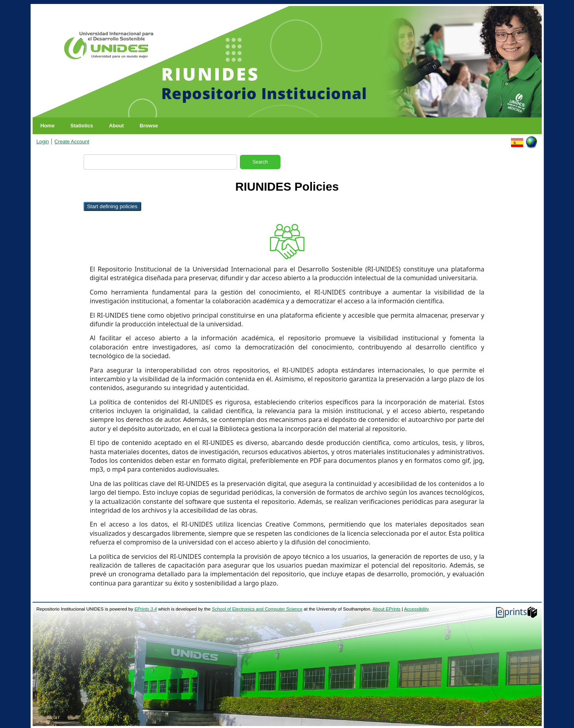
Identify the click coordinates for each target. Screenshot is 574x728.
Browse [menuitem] (149, 126)
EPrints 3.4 (146, 609)
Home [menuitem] (48, 126)
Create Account (72, 142)
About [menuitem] (116, 126)
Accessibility (417, 609)
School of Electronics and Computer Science (257, 609)
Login (43, 142)
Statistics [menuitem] (82, 126)
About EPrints (386, 609)
